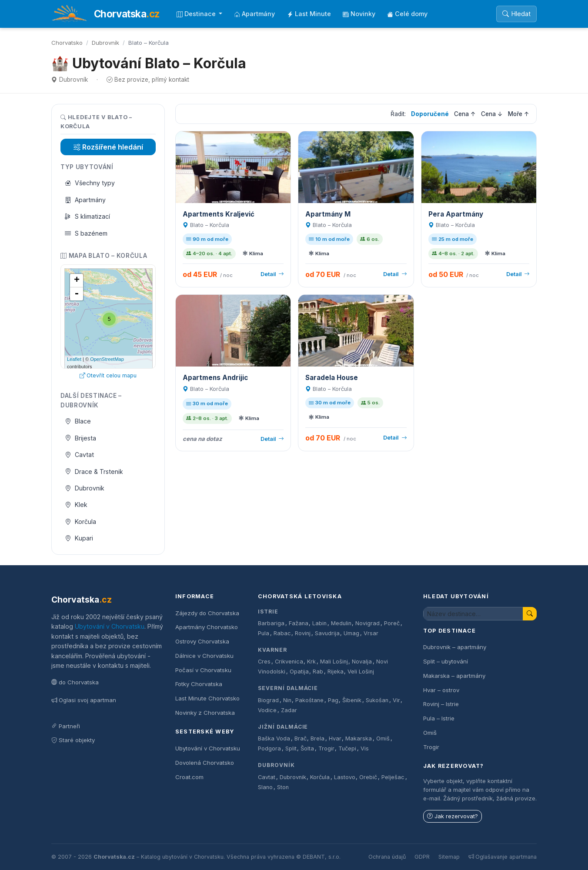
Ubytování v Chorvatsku (110, 626)
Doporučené (430, 114)
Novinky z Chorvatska (205, 713)
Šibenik (352, 700)
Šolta (307, 748)
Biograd (268, 700)
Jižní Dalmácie (283, 727)
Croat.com (189, 777)
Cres (264, 662)
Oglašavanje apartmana (503, 857)
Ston (283, 787)
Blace (78, 421)
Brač (301, 738)
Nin (287, 700)
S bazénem (86, 233)
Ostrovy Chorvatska (202, 641)
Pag (333, 700)
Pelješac (393, 777)
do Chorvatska (75, 682)
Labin (319, 623)
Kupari (79, 538)
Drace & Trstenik (94, 472)
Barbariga (271, 623)
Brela (317, 738)
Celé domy (407, 14)
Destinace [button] (197, 14)
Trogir (326, 748)
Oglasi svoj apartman (84, 700)
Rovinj (303, 633)
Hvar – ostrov (441, 690)
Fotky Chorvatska (199, 684)
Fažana (299, 623)
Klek (76, 505)
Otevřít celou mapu (108, 375)
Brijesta (81, 438)
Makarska (359, 738)
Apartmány (254, 14)
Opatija (299, 672)
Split (291, 748)
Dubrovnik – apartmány (455, 647)
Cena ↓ (492, 114)
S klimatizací (88, 216)
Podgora (269, 748)
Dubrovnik (85, 488)
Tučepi (347, 748)
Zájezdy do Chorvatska (207, 613)
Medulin (341, 623)
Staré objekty (73, 740)
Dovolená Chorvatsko (205, 763)
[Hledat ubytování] (473, 614)
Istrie (268, 612)
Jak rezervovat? (453, 816)
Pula (264, 633)
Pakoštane (309, 700)
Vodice (267, 710)
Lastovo (345, 777)
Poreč (392, 623)
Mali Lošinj (334, 662)
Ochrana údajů (387, 857)
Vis (365, 748)
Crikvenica (289, 662)
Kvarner (272, 650)
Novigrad (367, 623)
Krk (311, 662)
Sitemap (449, 857)
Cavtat (80, 455)
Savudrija (327, 633)
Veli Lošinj (361, 672)
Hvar (335, 738)
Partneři (66, 726)
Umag (351, 633)
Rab (318, 672)
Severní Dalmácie (288, 688)
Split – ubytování (446, 661)
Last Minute (309, 14)
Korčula (81, 522)
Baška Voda (274, 738)
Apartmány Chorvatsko (207, 627)
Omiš (383, 738)
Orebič (368, 777)
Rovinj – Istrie (441, 704)
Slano (265, 787)
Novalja (362, 662)
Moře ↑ (519, 114)
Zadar (289, 710)
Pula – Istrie (439, 718)
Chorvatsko (67, 43)
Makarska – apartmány (454, 676)
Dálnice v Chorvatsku (204, 656)
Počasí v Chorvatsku (203, 670)
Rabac (282, 633)
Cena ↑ (465, 114)
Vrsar (371, 633)
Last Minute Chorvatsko (207, 698)
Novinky (359, 14)
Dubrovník (105, 43)
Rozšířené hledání (108, 147)
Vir (396, 700)
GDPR (422, 857)
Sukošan (377, 700)
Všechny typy (90, 183)
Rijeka (336, 672)
